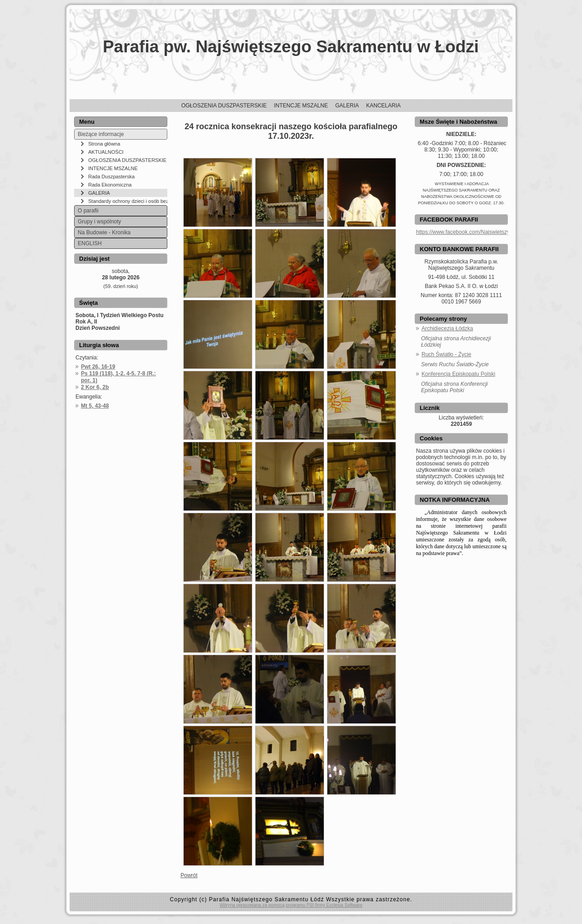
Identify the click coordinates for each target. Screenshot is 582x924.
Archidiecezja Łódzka (447, 328)
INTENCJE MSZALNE (113, 168)
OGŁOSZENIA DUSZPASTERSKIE (127, 160)
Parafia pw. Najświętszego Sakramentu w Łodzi (291, 47)
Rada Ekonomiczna (110, 185)
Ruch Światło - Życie (446, 354)
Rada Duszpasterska (111, 177)
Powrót (189, 875)
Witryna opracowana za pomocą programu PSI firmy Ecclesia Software (291, 905)
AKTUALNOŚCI (106, 152)
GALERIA (99, 193)
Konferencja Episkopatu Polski (458, 374)
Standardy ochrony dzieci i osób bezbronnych (128, 201)
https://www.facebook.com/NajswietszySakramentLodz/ (483, 232)
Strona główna (104, 144)
